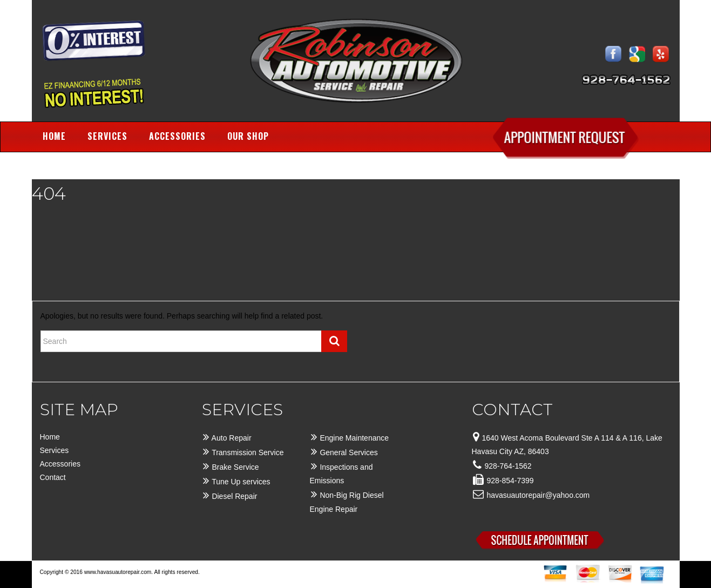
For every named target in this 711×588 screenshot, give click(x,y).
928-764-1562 (508, 466)
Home (54, 136)
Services (107, 136)
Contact (53, 477)
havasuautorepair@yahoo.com (538, 495)
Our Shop (248, 136)
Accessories (177, 136)
